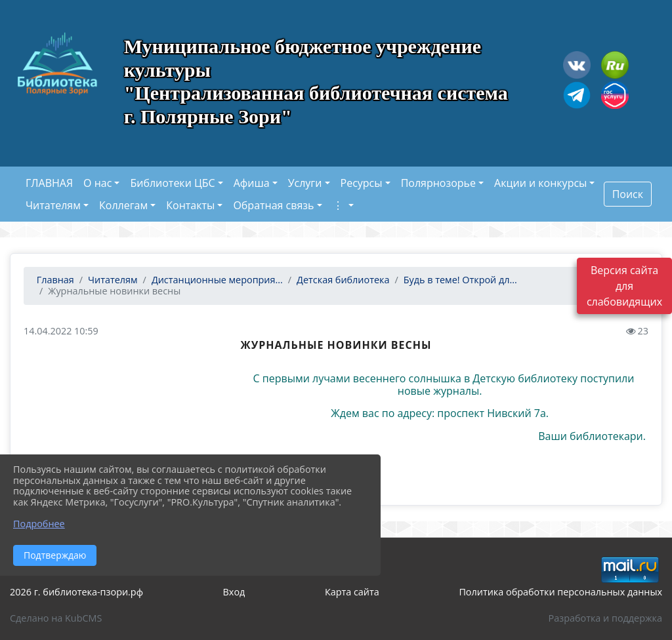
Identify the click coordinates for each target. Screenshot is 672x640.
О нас (97, 183)
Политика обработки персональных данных (560, 592)
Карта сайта (352, 592)
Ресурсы (362, 183)
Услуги (305, 183)
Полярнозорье (438, 183)
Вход (234, 592)
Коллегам (123, 205)
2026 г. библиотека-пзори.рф (76, 592)
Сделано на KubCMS (56, 618)
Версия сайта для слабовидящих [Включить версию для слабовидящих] (624, 286)
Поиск (628, 194)
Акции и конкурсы (540, 183)
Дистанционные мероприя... (217, 280)
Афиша (252, 183)
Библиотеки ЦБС (172, 183)
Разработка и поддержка (605, 618)
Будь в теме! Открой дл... (460, 280)
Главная (54, 280)
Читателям (53, 205)
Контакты (190, 205)
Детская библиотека (343, 280)
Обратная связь (273, 205)
